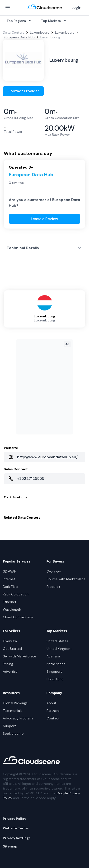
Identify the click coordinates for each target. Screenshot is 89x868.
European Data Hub (19, 37)
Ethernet (10, 602)
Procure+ (53, 587)
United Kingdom (59, 649)
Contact (53, 718)
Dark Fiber (11, 587)
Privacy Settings (17, 838)
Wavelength (12, 610)
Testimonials (13, 711)
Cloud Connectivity (18, 617)
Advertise (10, 672)
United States (57, 641)
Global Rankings (15, 703)
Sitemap (10, 846)
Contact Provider (23, 91)
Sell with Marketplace (19, 656)
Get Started (12, 649)
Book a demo (13, 734)
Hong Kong (55, 679)
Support (9, 726)
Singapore (54, 672)
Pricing (8, 664)
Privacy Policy (14, 819)
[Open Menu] (8, 8)
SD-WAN (10, 571)
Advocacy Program (18, 718)
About (51, 703)
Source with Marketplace (66, 579)
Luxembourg (40, 32)
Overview (54, 571)
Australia (53, 656)
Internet (9, 579)
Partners (53, 711)
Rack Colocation (16, 594)
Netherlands (56, 664)
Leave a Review (44, 219)
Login (76, 8)
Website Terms (16, 828)
